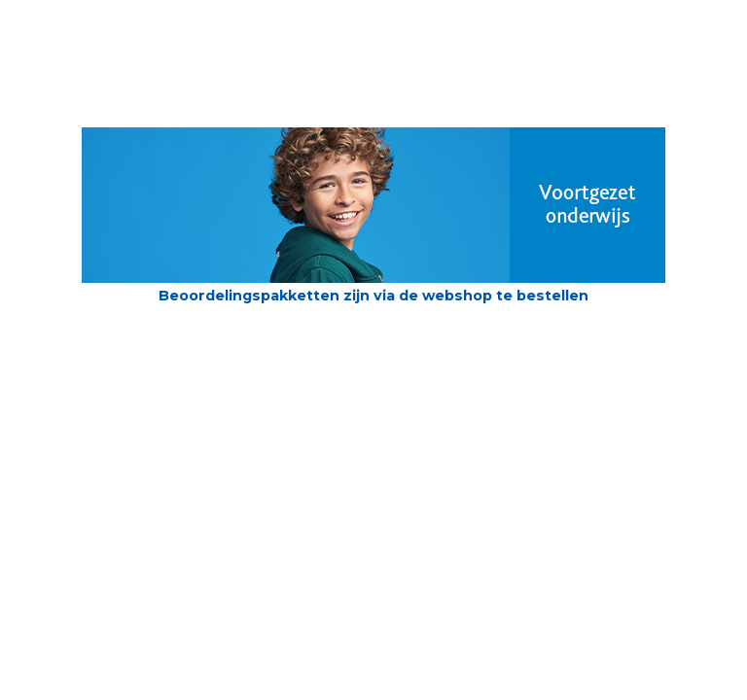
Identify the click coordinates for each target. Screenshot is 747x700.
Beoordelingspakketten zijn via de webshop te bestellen (373, 296)
